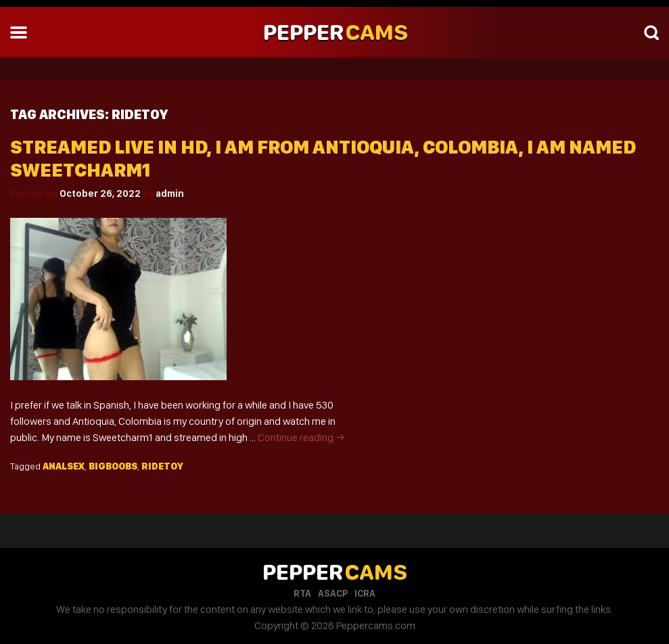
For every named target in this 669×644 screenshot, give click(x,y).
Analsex (64, 466)
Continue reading (301, 437)
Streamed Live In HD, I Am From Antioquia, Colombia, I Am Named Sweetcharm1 (323, 159)
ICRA (365, 593)
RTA (302, 593)
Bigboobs (113, 466)
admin (170, 193)
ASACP (333, 593)
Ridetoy (162, 466)
